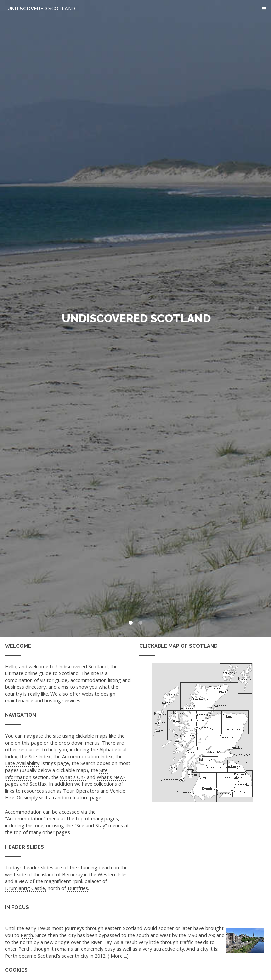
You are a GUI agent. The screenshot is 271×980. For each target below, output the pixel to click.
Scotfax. (39, 784)
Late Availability (22, 763)
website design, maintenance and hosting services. (61, 697)
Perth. (27, 935)
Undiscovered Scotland (136, 319)
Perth (11, 956)
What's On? (73, 777)
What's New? (111, 777)
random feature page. (78, 797)
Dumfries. (78, 888)
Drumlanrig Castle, (26, 888)
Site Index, (40, 756)
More (117, 956)
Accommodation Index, (88, 756)
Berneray (72, 874)
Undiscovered (41, 9)
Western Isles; (113, 874)
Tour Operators (81, 791)
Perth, (25, 949)
